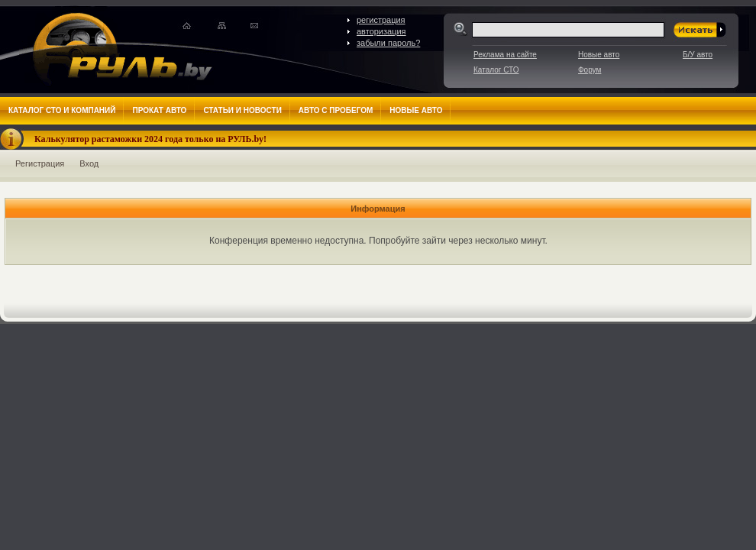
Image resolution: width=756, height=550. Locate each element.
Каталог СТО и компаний (62, 110)
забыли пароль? (388, 43)
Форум (590, 70)
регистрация (381, 20)
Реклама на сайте (505, 55)
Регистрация (40, 163)
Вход (89, 163)
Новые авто (599, 55)
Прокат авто (159, 110)
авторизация (381, 31)
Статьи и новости (242, 110)
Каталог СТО (496, 70)
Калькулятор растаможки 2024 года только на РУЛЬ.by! (150, 139)
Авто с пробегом (336, 110)
